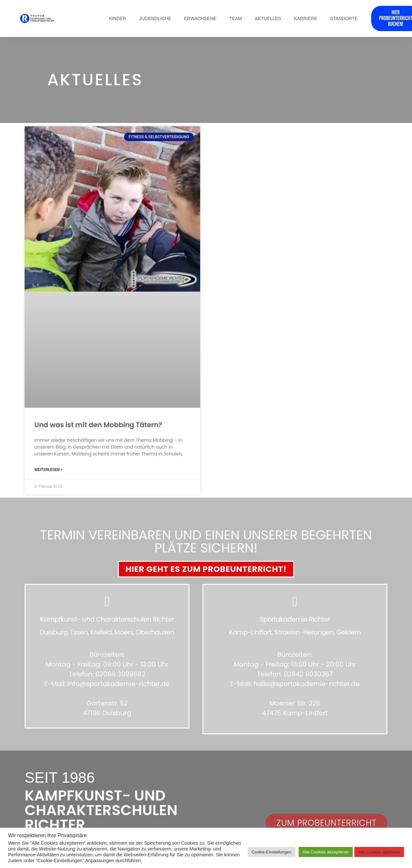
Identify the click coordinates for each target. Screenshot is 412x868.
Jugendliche (155, 18)
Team (236, 18)
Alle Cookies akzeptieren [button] (326, 852)
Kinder (118, 18)
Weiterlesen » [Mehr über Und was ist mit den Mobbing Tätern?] (48, 470)
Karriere (306, 18)
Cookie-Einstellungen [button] (272, 852)
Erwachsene (200, 18)
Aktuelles (268, 18)
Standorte (344, 18)
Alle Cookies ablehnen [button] (379, 852)
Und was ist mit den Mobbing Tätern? (98, 425)
